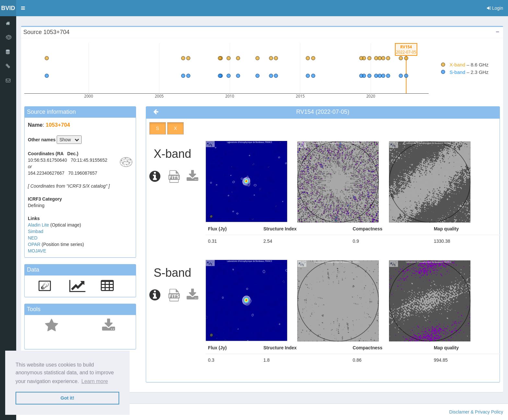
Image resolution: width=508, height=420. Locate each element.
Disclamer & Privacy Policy (476, 412)
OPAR (35, 244)
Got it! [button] (67, 398)
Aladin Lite (39, 225)
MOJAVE (37, 251)
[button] (23, 8)
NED (33, 238)
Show (69, 140)
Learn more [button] (95, 381)
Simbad (35, 231)
